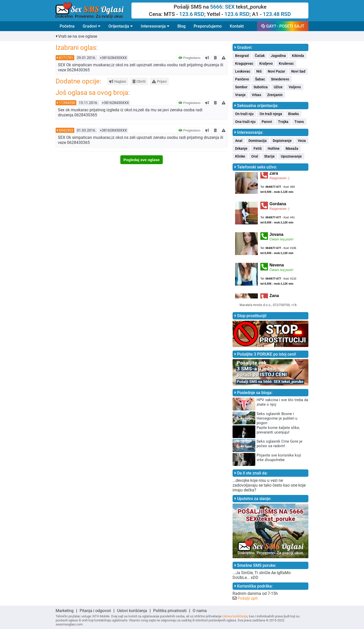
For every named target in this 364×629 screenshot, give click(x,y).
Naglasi (118, 81)
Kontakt (237, 26)
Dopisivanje (282, 141)
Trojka (283, 122)
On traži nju (244, 114)
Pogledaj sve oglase (141, 160)
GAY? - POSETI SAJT (283, 26)
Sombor (241, 87)
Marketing (65, 611)
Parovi (267, 122)
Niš (259, 71)
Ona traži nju (245, 122)
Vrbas (256, 95)
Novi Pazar (276, 71)
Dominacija (258, 141)
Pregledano (189, 58)
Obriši (139, 81)
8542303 (66, 130)
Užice (278, 87)
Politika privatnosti (170, 611)
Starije (269, 156)
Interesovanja (155, 26)
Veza (302, 141)
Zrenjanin (275, 95)
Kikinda (298, 56)
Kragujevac (244, 63)
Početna (67, 26)
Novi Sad (298, 71)
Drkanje (241, 148)
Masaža (292, 148)
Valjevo (295, 87)
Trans (299, 122)
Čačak (260, 56)
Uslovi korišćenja (132, 611)
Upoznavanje (291, 156)
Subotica (261, 87)
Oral (255, 156)
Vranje (240, 95)
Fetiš (258, 148)
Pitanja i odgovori (95, 611)
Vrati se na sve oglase (76, 36)
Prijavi (159, 81)
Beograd (242, 56)
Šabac (260, 79)
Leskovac (243, 71)
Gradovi (92, 26)
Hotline (274, 148)
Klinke (240, 156)
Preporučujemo (208, 26)
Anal (239, 141)
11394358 (67, 103)
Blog (181, 26)
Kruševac (286, 63)
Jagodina (278, 56)
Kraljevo (266, 63)
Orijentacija (121, 26)
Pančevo (242, 79)
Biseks (293, 114)
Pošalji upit (248, 598)
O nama (200, 611)
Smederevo (280, 79)
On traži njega (271, 114)
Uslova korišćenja (235, 616)
